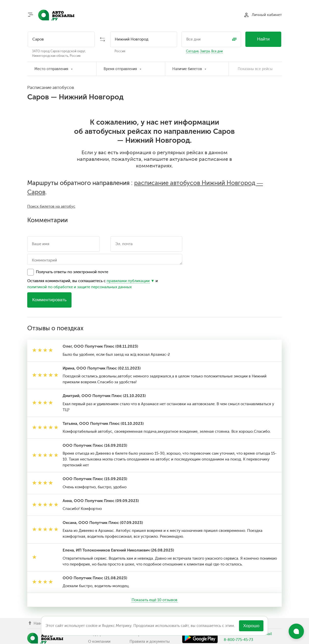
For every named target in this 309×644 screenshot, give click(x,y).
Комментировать (49, 254)
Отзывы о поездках (147, 615)
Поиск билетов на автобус (51, 160)
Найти (263, 39)
